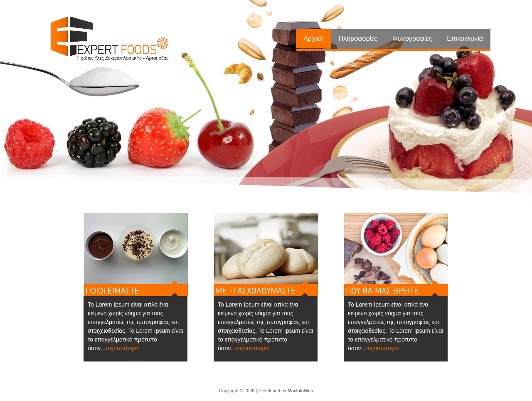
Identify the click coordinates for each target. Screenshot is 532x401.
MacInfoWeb (300, 391)
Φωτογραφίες (412, 38)
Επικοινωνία (465, 38)
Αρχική (314, 38)
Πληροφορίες (358, 38)
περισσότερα (122, 348)
